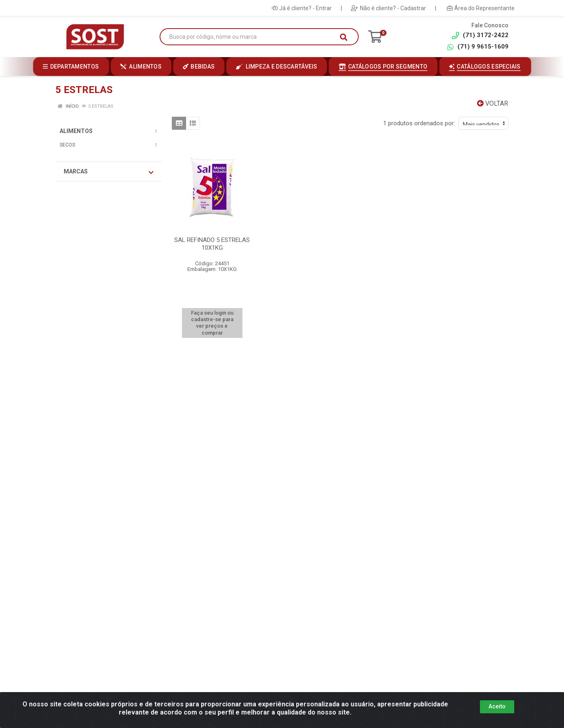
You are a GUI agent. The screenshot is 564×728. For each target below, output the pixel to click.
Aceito (497, 706)
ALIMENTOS (76, 131)
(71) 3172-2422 (480, 35)
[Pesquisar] (344, 37)
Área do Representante (481, 8)
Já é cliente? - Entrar (302, 8)
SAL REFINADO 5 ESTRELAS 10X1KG (212, 244)
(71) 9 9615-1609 (477, 47)
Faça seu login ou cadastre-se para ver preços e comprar (212, 323)
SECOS (67, 145)
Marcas (109, 172)
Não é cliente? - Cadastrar (389, 8)
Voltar (493, 103)
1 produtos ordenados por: (419, 123)
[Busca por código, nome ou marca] (251, 37)
